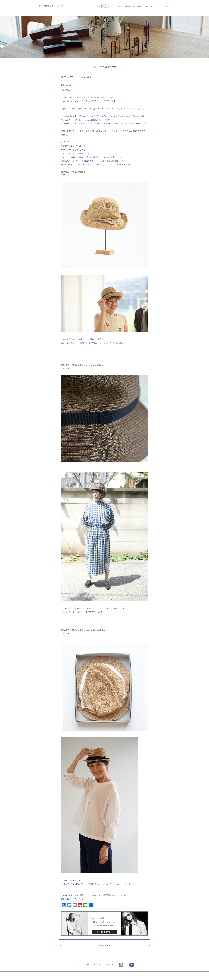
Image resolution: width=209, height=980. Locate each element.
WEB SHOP (155, 6)
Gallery (140, 6)
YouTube (164, 6)
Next (149, 945)
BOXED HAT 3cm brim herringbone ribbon (84, 630)
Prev (60, 945)
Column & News (130, 6)
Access (147, 6)
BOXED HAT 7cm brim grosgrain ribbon (82, 365)
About (120, 6)
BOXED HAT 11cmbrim (73, 172)
